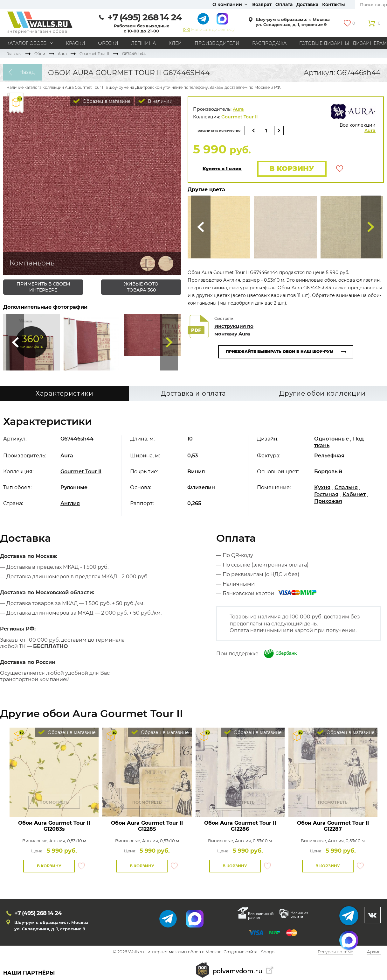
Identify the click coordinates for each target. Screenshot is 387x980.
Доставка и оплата (193, 394)
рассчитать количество (222, 130)
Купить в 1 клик (222, 169)
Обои (40, 54)
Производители (217, 43)
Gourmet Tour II (94, 54)
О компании (227, 4)
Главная (14, 54)
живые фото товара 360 (141, 287)
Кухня (322, 488)
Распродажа (269, 43)
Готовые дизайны (324, 43)
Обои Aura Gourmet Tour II (54, 827)
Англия (70, 504)
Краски (76, 43)
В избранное (340, 169)
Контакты (334, 4)
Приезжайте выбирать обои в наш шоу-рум (280, 353)
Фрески (108, 43)
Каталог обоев (27, 43)
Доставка (307, 4)
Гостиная (326, 495)
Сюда (15, 342)
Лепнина (143, 43)
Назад (24, 73)
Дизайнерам (370, 43)
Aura (62, 54)
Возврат (262, 4)
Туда (169, 342)
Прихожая (328, 502)
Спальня (346, 488)
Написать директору (213, 29)
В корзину (290, 169)
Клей (175, 43)
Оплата (284, 4)
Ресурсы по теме (335, 953)
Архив (374, 953)
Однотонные (332, 440)
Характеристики (65, 394)
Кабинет (354, 495)
